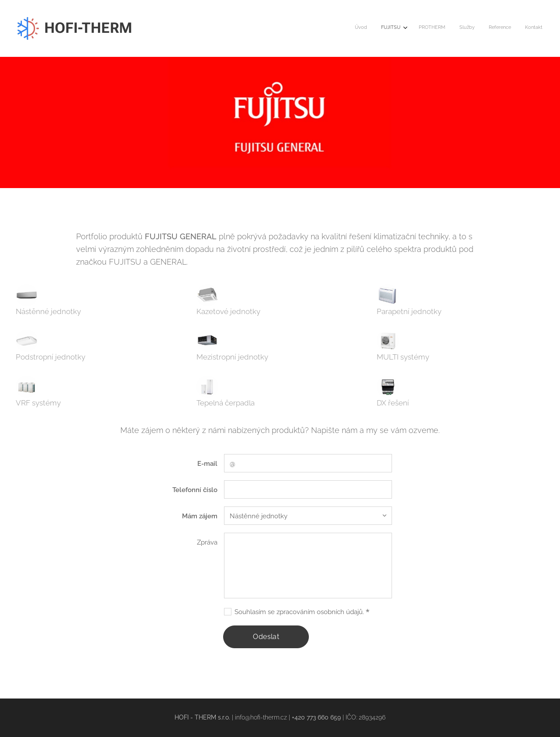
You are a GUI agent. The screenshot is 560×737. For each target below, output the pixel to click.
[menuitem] (471, 28)
